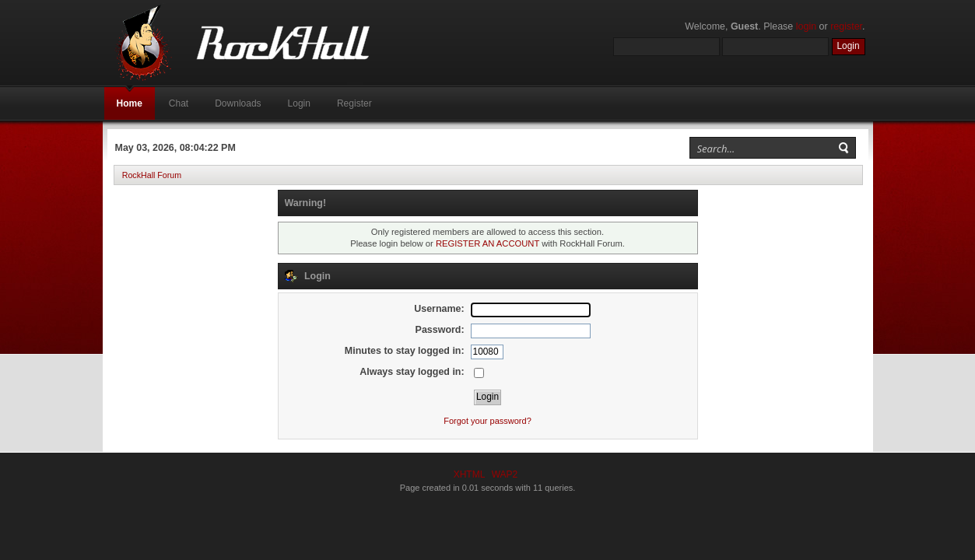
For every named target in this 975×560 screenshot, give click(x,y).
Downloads (238, 103)
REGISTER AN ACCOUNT (487, 243)
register (846, 26)
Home (130, 103)
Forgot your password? (487, 421)
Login (299, 103)
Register (354, 103)
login (806, 26)
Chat (179, 103)
